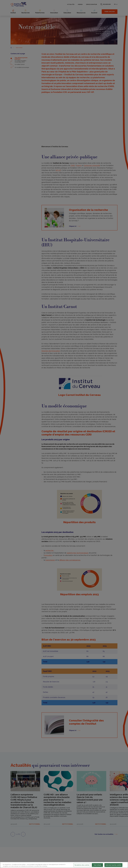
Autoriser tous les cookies (113, 865)
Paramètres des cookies (82, 865)
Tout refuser (97, 865)
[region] (64, 865)
